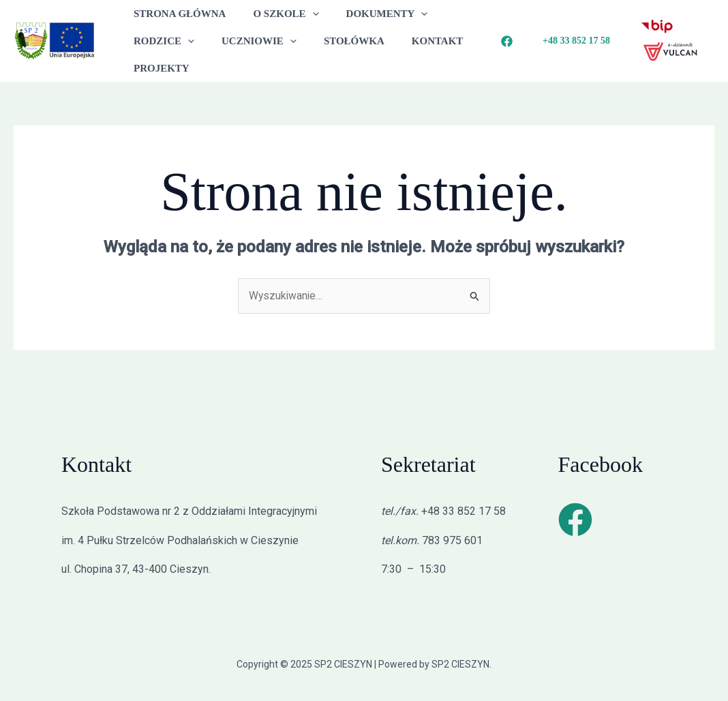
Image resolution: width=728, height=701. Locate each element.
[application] (302, 14)
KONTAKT (414, 41)
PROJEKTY (158, 68)
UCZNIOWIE (249, 41)
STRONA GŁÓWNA (176, 14)
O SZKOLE (275, 14)
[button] (576, 41)
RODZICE (161, 41)
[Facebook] (507, 41)
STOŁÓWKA (337, 41)
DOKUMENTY (370, 14)
